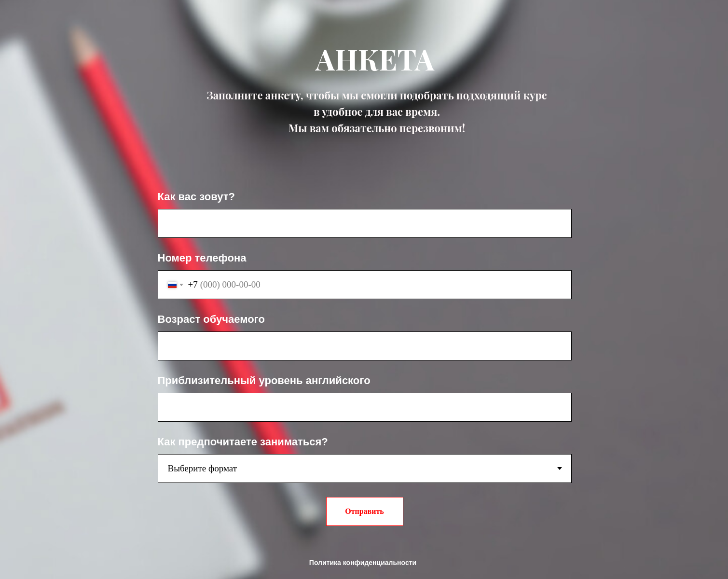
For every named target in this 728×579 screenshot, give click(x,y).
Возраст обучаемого (211, 319)
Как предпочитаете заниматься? (243, 442)
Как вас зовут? (196, 197)
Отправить (364, 511)
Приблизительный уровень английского (264, 380)
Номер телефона (202, 258)
